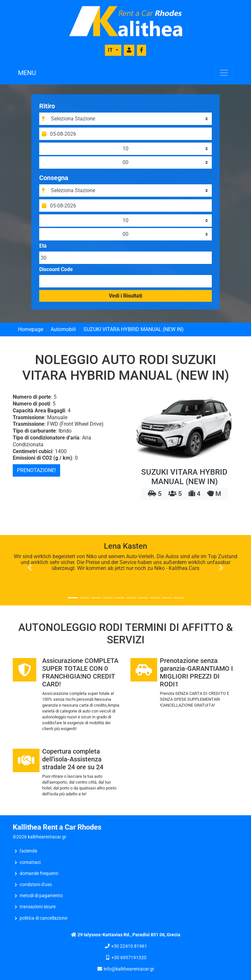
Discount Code (56, 269)
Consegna (54, 178)
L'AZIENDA (28, 851)
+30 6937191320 (129, 958)
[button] (30, 568)
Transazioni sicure (38, 907)
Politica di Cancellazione (43, 918)
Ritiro (47, 106)
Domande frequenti (39, 873)
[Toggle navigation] (224, 73)
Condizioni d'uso (36, 885)
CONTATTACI (30, 862)
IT (111, 50)
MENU (27, 73)
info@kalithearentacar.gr (129, 969)
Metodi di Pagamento (41, 896)
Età (43, 246)
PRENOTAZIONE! (36, 470)
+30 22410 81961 (129, 946)
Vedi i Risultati (125, 296)
